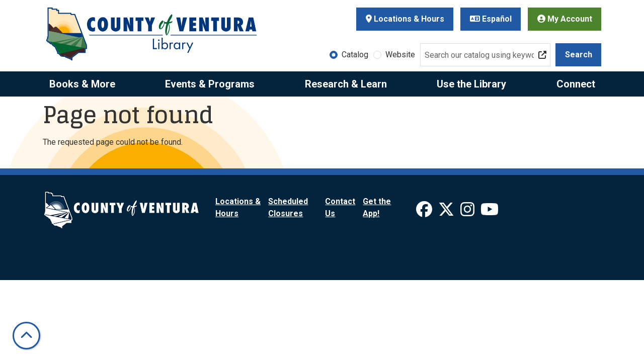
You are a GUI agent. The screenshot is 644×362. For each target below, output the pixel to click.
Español (491, 19)
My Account (565, 19)
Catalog (355, 55)
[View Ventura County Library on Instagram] (468, 212)
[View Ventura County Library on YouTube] (490, 212)
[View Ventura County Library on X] (447, 212)
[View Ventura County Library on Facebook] (425, 212)
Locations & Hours (405, 19)
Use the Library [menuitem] (471, 84)
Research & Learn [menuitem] (346, 84)
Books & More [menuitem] (82, 84)
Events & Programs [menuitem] (210, 84)
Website (400, 55)
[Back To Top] (26, 336)
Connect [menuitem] (576, 84)
